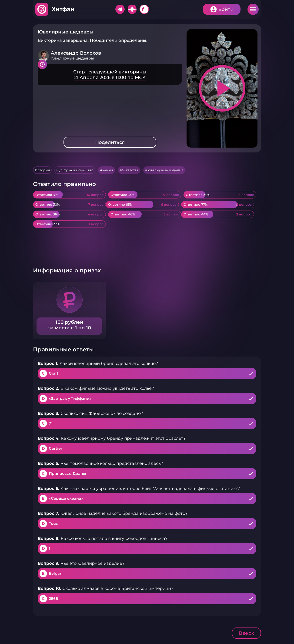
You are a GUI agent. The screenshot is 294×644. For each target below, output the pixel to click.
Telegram (120, 9)
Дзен (132, 9)
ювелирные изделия (165, 170)
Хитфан (63, 9)
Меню (253, 9)
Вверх (246, 633)
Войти (226, 9)
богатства (130, 170)
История (42, 170)
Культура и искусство (75, 170)
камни (108, 170)
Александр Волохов (76, 53)
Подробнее (110, 75)
